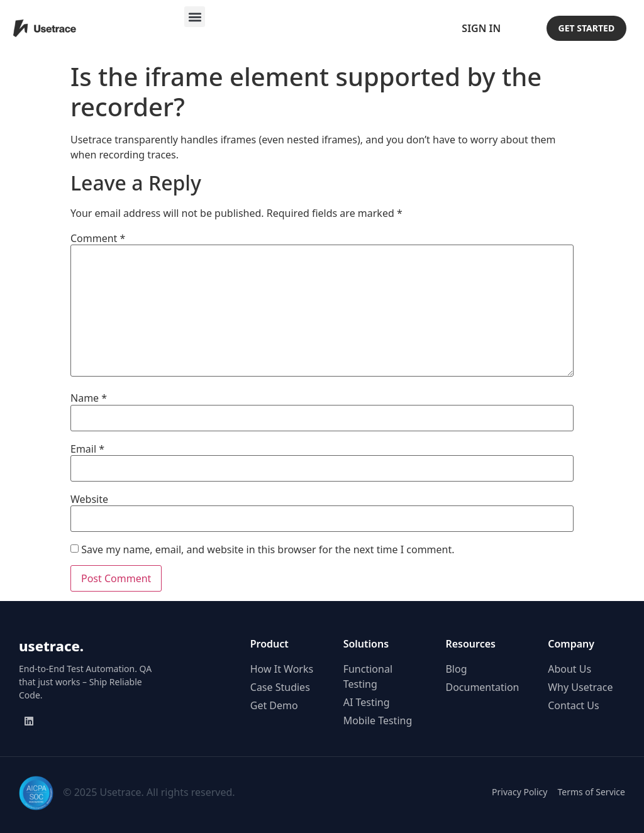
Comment (98, 238)
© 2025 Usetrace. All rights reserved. (149, 792)
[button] (195, 17)
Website (89, 499)
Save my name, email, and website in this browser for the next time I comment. (268, 549)
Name (89, 398)
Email (87, 449)
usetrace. (51, 646)
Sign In (481, 28)
